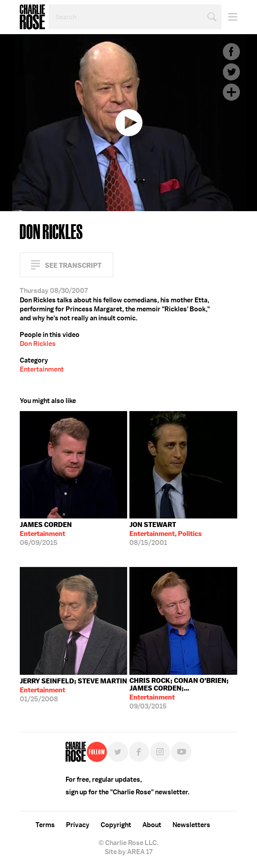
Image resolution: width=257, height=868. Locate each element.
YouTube (181, 752)
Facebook (231, 52)
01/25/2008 (73, 690)
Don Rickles (38, 344)
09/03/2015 (183, 693)
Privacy (78, 825)
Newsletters (191, 825)
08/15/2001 (166, 534)
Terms (45, 825)
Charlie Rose (32, 17)
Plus (231, 92)
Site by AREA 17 (128, 852)
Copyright (116, 825)
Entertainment (42, 369)
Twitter (231, 72)
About (152, 825)
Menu (229, 17)
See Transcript (73, 265)
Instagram (160, 752)
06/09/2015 (46, 534)
